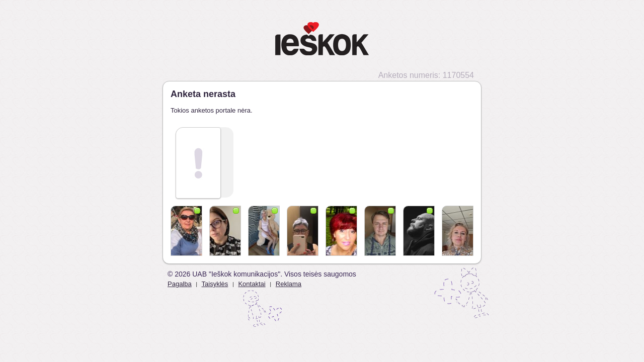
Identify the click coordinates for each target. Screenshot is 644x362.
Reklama (289, 284)
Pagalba (180, 284)
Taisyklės (215, 284)
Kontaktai (252, 284)
